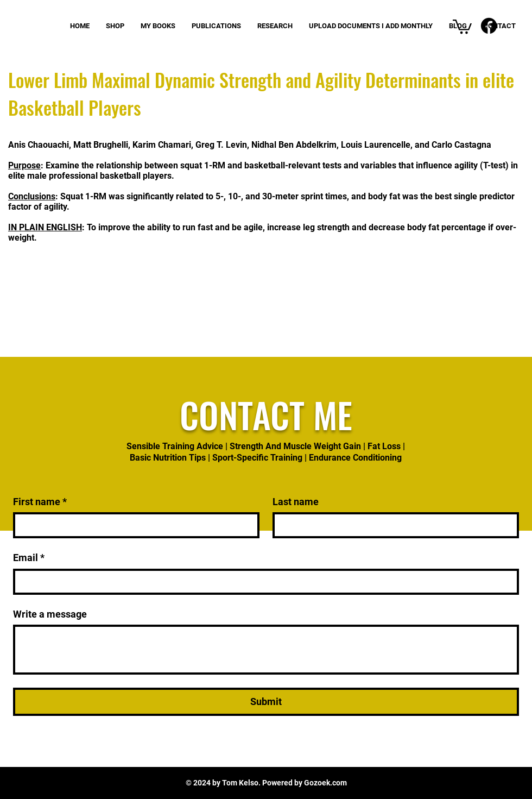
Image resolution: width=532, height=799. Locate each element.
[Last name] (392, 525)
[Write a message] (266, 650)
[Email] (263, 582)
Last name (296, 502)
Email (29, 558)
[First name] (133, 525)
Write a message (50, 614)
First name (40, 502)
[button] (462, 26)
